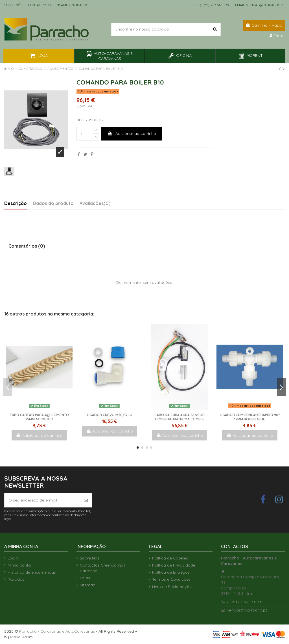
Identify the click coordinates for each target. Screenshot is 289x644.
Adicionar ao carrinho (132, 133)
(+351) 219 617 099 (244, 602)
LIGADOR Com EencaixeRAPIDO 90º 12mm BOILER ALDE (250, 417)
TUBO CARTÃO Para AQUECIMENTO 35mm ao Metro (39, 417)
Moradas (16, 579)
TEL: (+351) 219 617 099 (211, 5)
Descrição (16, 203)
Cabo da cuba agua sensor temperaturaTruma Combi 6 (179, 417)
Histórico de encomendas (32, 572)
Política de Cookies (170, 558)
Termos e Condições (171, 579)
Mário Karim (21, 637)
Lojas (85, 578)
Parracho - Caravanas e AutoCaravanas (57, 631)
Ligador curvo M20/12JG (110, 415)
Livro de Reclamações (173, 587)
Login (13, 558)
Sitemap (88, 585)
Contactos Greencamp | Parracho (58, 5)
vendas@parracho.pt (247, 610)
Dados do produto (53, 203)
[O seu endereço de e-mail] (42, 500)
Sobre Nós (14, 5)
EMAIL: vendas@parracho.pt (260, 5)
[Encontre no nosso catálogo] (215, 29)
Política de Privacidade (174, 565)
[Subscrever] (86, 500)
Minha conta (19, 565)
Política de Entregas (171, 572)
